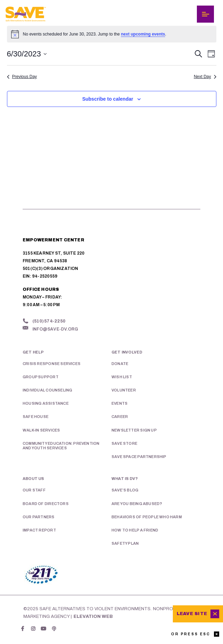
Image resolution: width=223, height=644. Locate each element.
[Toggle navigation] (205, 14)
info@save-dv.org (55, 329)
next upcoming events (143, 34)
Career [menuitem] (120, 417)
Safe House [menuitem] (36, 417)
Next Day (205, 77)
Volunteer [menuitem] (124, 390)
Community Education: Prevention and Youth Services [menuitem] (61, 446)
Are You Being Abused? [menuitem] (137, 504)
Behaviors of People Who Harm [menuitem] (147, 517)
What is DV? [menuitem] (125, 479)
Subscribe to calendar (108, 99)
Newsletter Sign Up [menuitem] (134, 430)
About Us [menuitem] (33, 479)
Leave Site (192, 614)
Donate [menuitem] (120, 364)
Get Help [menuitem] (33, 352)
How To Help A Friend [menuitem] (135, 530)
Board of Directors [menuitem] (46, 504)
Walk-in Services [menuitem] (41, 430)
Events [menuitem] (120, 403)
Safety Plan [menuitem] (125, 543)
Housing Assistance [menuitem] (46, 403)
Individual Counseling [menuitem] (47, 390)
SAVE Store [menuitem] (124, 443)
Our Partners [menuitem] (39, 517)
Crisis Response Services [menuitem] (52, 364)
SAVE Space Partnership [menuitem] (139, 457)
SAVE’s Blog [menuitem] (125, 490)
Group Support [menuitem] (41, 377)
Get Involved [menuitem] (127, 352)
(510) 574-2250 (49, 321)
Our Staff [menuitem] (34, 490)
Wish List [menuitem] (122, 377)
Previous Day (22, 77)
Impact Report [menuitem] (39, 530)
